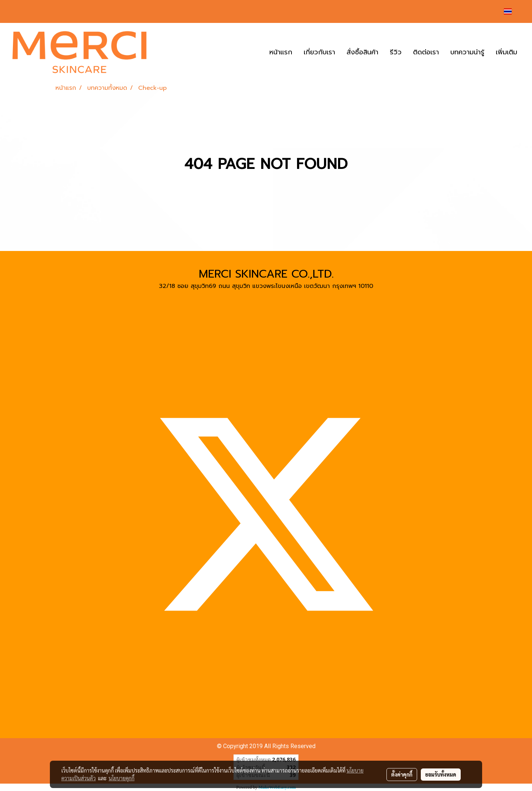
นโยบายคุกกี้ (122, 778)
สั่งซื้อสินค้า (362, 52)
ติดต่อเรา (426, 52)
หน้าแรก (281, 52)
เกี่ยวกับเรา (319, 52)
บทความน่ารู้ (467, 52)
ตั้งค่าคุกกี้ (402, 774)
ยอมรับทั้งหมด (441, 774)
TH (512, 11)
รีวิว (396, 52)
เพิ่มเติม (507, 52)
